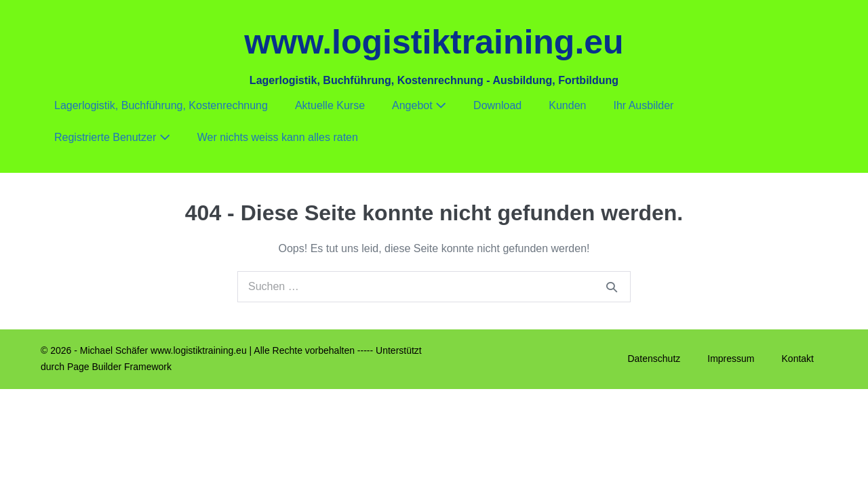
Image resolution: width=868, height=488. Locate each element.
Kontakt (798, 359)
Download (497, 105)
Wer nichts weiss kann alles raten (278, 137)
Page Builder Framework (119, 367)
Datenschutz (654, 359)
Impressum (731, 359)
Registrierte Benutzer (112, 137)
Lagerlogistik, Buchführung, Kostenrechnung (161, 105)
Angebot (419, 105)
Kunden (567, 105)
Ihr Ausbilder (643, 105)
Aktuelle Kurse (330, 105)
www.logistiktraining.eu (434, 42)
